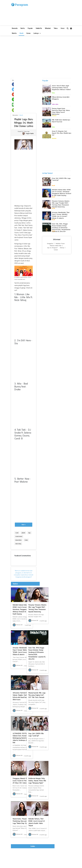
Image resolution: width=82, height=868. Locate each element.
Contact (56, 250)
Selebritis (39, 28)
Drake (26, 540)
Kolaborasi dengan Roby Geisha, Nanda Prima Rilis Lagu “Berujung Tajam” (37, 781)
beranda (15, 28)
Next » (24, 525)
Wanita (14, 33)
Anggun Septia (30, 133)
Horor (63, 28)
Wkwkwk (48, 28)
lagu (29, 533)
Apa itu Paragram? (53, 248)
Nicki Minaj (18, 544)
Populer (30, 28)
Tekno (56, 28)
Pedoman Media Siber (56, 246)
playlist (23, 533)
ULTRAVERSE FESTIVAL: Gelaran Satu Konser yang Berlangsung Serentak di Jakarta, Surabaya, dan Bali (21, 738)
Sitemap (62, 248)
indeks (33, 846)
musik (17, 533)
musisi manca (19, 536)
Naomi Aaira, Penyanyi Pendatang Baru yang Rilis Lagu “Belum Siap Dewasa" (22, 821)
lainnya (37, 33)
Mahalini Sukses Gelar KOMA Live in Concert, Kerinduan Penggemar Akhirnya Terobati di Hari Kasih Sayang (21, 609)
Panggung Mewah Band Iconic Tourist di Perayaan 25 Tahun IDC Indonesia (21, 781)
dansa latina (18, 540)
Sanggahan (50, 243)
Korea (28, 33)
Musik (21, 33)
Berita (23, 28)
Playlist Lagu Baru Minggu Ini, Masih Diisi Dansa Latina (24, 123)
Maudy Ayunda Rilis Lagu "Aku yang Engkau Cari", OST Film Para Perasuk (37, 695)
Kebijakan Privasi (60, 243)
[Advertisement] (49, 14)
